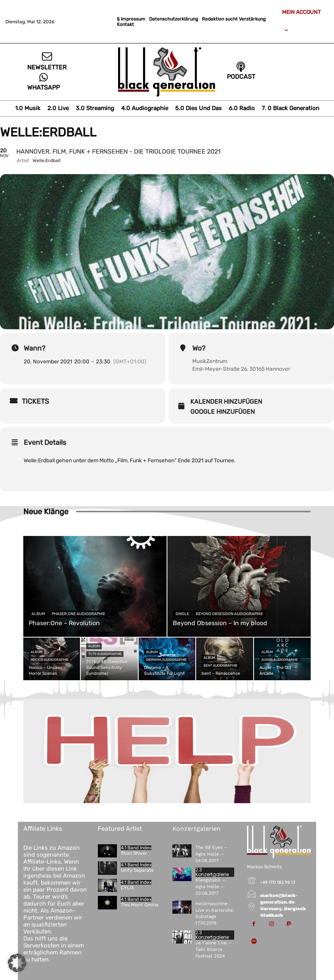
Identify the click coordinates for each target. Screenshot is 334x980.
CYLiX (127, 888)
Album (38, 614)
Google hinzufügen (223, 412)
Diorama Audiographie (166, 660)
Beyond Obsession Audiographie (229, 614)
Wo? (199, 348)
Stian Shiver (134, 853)
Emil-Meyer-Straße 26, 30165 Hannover (241, 369)
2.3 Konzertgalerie (212, 872)
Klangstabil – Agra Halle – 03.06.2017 (210, 887)
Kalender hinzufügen (226, 402)
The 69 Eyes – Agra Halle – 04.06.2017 (211, 854)
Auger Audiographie (280, 660)
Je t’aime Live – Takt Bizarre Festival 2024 (213, 949)
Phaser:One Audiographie (78, 614)
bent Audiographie (220, 665)
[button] (17, 963)
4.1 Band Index (136, 848)
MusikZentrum (210, 361)
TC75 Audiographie (105, 654)
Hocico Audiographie (50, 660)
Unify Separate (137, 870)
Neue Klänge (46, 512)
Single (182, 614)
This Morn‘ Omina (140, 905)
